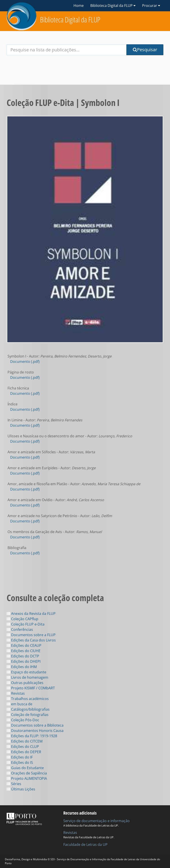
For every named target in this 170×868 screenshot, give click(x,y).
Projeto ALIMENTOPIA (27, 778)
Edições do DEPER (24, 752)
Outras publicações (25, 683)
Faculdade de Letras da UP (85, 845)
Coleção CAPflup (22, 619)
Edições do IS (20, 762)
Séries (14, 784)
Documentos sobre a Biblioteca (35, 725)
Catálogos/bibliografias (28, 709)
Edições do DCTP (23, 656)
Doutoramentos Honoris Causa (35, 731)
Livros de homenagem (27, 677)
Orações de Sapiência (27, 773)
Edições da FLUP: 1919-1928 (32, 736)
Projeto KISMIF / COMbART (31, 688)
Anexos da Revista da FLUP (31, 614)
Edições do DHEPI (24, 661)
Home (79, 6)
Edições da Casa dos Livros (31, 640)
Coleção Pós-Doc (23, 720)
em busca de (19, 704)
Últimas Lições (21, 789)
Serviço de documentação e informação (97, 821)
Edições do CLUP (23, 747)
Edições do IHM (22, 667)
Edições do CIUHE (24, 651)
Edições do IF (20, 757)
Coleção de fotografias (28, 715)
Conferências (20, 629)
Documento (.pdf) (25, 362)
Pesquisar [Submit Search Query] (145, 50)
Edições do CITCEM (25, 741)
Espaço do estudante (26, 672)
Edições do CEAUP (24, 645)
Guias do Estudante (25, 768)
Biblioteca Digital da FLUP (70, 20)
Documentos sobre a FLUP (31, 635)
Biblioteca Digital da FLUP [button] (113, 6)
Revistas (16, 693)
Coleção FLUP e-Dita (26, 624)
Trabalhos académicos (28, 699)
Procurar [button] (151, 6)
